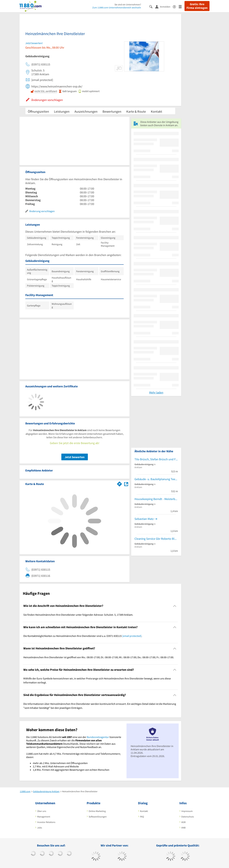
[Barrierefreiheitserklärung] (176, 6)
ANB (183, 828)
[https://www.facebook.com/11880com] (33, 854)
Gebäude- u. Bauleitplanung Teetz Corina (156, 479)
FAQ (142, 817)
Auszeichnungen (86, 111)
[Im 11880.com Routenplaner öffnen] (119, 483)
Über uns (42, 811)
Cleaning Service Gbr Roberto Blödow (156, 539)
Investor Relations (46, 822)
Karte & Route (136, 111)
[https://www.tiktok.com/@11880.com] (42, 854)
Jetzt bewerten (75, 457)
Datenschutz (188, 817)
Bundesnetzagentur (98, 737)
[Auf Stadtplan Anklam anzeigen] (126, 484)
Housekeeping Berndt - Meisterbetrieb (156, 499)
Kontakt (156, 111)
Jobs (40, 828)
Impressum (187, 811)
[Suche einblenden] (152, 6)
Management (44, 817)
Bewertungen (112, 111)
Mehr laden (156, 392)
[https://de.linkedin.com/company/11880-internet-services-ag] (69, 854)
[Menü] (182, 6)
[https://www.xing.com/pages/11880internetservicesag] (60, 854)
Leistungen (62, 111)
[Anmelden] (164, 7)
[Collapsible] (175, 606)
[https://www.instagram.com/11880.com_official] (51, 854)
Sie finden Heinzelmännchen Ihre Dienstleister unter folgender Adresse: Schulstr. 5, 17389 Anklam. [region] (78, 615)
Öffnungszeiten (38, 111)
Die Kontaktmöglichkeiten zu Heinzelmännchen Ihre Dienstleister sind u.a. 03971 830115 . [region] (83, 636)
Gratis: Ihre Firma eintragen (197, 6)
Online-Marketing (97, 811)
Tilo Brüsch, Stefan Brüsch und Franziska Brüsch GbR (156, 459)
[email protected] (132, 636)
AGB (183, 822)
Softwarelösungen (98, 817)
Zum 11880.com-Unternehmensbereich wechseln (117, 8)
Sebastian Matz (144, 519)
